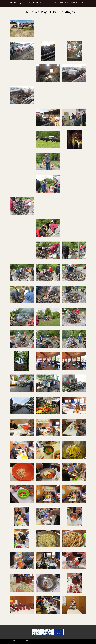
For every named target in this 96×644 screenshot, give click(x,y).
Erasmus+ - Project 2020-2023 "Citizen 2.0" (25, 3)
